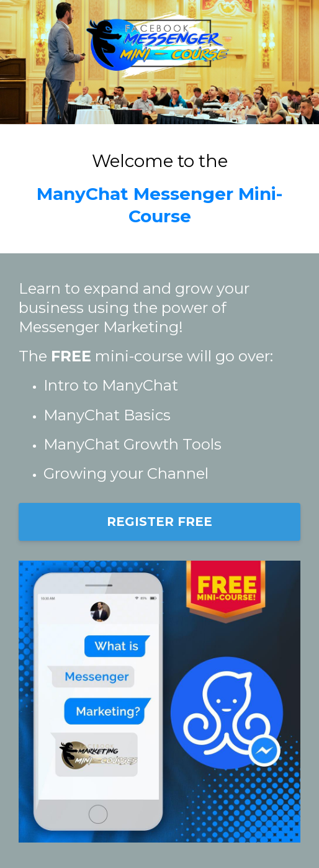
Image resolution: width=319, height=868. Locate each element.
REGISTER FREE (159, 522)
